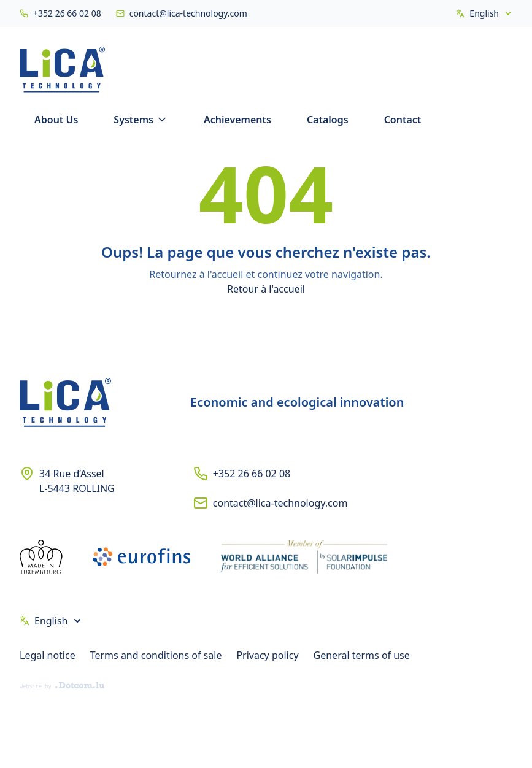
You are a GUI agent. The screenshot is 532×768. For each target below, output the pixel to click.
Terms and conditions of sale (156, 655)
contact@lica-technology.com (280, 503)
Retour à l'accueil (266, 289)
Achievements (237, 120)
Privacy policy (267, 655)
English (484, 13)
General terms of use (362, 655)
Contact (403, 120)
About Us (56, 120)
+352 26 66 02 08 (252, 474)
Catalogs (328, 120)
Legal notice (48, 655)
